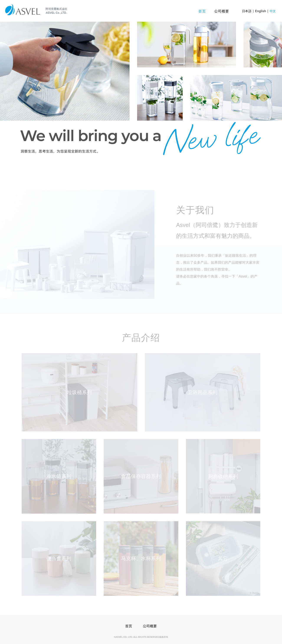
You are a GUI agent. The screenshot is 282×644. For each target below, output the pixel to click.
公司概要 (150, 626)
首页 (129, 626)
